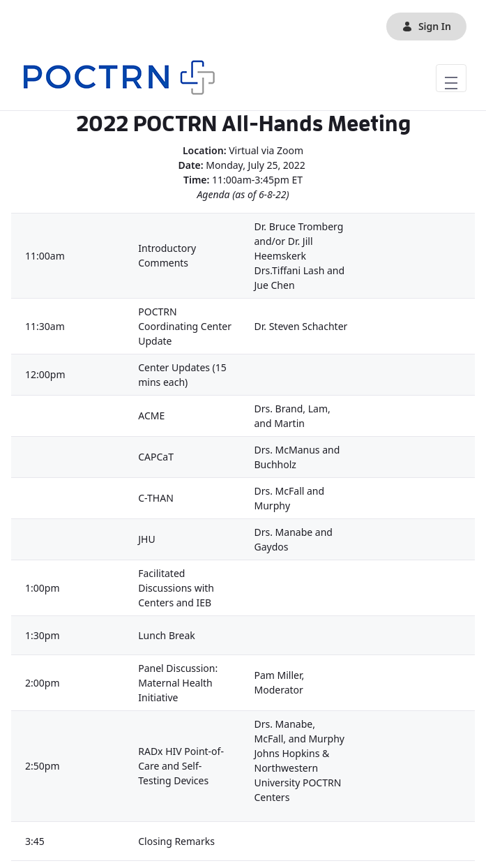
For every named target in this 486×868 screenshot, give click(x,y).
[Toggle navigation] (451, 78)
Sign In (426, 26)
